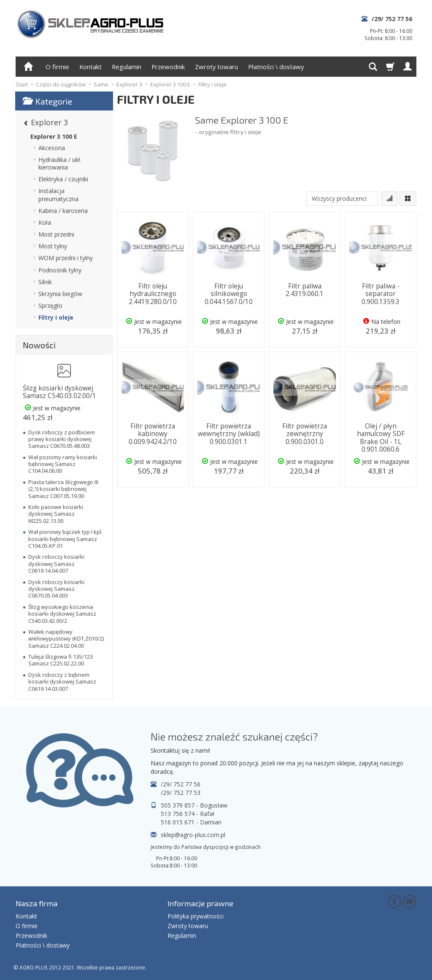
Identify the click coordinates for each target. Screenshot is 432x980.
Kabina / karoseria (63, 211)
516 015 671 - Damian (191, 822)
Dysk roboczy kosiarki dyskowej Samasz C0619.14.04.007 (56, 564)
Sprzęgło (50, 306)
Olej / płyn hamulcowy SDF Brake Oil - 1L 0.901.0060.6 (381, 438)
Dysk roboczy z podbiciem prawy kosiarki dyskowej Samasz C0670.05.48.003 (62, 439)
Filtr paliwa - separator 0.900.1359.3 (381, 294)
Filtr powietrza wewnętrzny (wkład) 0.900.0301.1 (229, 434)
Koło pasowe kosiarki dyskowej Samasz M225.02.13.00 (56, 514)
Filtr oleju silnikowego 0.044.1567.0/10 (229, 294)
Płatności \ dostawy (276, 67)
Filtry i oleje (56, 317)
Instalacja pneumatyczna (58, 195)
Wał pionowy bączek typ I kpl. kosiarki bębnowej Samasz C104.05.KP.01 (65, 539)
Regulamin (127, 67)
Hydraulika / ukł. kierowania (60, 163)
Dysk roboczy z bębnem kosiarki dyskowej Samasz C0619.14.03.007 (62, 682)
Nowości (39, 345)
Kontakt (90, 67)
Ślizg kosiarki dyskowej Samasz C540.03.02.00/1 (59, 392)
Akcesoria (52, 148)
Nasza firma (36, 903)
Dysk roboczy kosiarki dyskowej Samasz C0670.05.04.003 (56, 589)
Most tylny (53, 246)
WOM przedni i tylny (66, 258)
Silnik (45, 282)
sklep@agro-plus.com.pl (193, 835)
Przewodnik (168, 67)
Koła (45, 222)
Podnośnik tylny (60, 270)
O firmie (57, 67)
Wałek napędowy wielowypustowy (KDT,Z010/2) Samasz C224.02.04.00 (66, 639)
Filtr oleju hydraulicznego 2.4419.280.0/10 (153, 294)
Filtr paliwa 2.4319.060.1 (305, 290)
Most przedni (56, 234)
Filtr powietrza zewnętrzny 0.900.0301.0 (305, 434)
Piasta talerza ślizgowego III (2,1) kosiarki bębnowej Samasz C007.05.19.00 (63, 489)
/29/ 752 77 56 (392, 19)
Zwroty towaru (216, 67)
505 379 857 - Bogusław (194, 805)
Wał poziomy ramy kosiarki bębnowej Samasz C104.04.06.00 (63, 464)
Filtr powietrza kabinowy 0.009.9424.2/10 (153, 434)
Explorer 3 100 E (54, 136)
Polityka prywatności (196, 916)
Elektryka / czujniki (63, 179)
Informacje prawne (200, 903)
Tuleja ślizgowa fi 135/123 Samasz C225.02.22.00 (61, 660)
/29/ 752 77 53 (181, 793)
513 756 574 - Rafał (188, 814)
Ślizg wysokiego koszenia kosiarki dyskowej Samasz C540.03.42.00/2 (62, 614)
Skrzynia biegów (60, 294)
